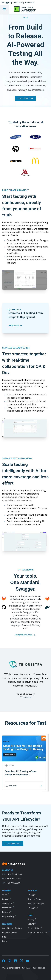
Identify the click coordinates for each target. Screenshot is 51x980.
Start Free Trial (26, 98)
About (5, 895)
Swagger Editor (34, 899)
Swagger (32, 895)
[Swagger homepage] (26, 2)
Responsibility (8, 916)
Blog (4, 937)
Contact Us (7, 903)
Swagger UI (33, 908)
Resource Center (10, 932)
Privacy (31, 919)
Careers (6, 899)
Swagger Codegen (36, 903)
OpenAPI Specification (12, 928)
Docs (4, 941)
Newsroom (7, 908)
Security (31, 924)
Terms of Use (34, 928)
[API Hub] (28, 9)
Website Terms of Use (38, 932)
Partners (6, 912)
